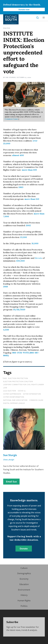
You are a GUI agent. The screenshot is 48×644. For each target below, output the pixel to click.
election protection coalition (18, 381)
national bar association (15, 400)
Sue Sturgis (11, 77)
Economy (24, 579)
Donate (24, 548)
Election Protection (18, 378)
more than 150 (32, 199)
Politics (7, 28)
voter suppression (12, 394)
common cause (36, 400)
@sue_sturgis (9, 459)
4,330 (6, 330)
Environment (24, 590)
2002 (28, 225)
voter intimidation (32, 394)
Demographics (24, 573)
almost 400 (18, 155)
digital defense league (14, 403)
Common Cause (11, 119)
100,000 (20, 261)
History (24, 595)
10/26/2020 (19, 310)
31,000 (35, 243)
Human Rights (24, 600)
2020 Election (10, 391)
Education (24, 584)
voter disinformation (14, 397)
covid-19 (22, 391)
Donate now (24, 9)
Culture (24, 568)
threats (38, 258)
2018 (5, 287)
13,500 (24, 237)
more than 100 (29, 170)
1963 (21, 187)
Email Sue (11, 482)
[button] (44, 18)
